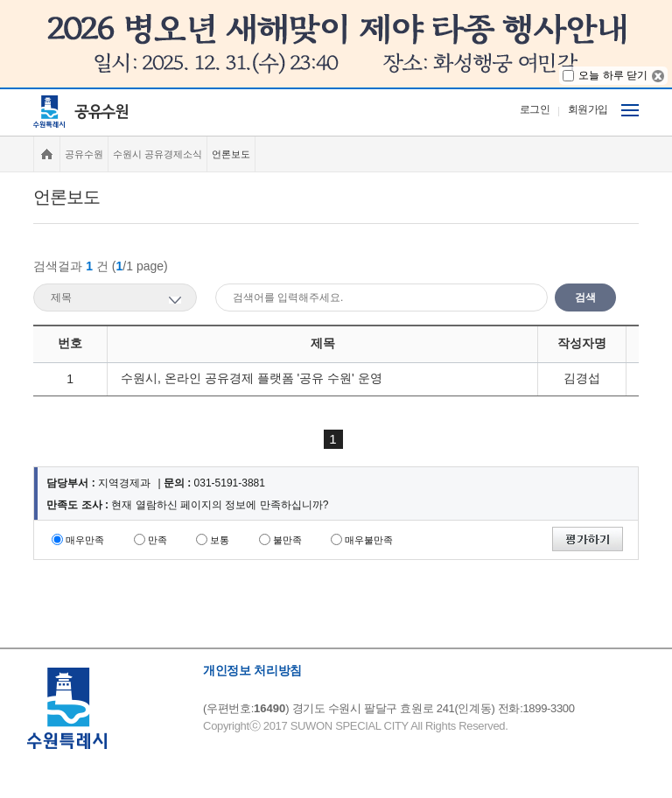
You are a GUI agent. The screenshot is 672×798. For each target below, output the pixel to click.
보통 (220, 540)
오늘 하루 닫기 (613, 75)
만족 (157, 540)
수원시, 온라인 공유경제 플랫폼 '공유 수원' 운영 (252, 378)
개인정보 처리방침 (252, 670)
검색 (585, 297)
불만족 (287, 540)
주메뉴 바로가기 (0, 88)
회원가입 (588, 109)
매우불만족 (369, 540)
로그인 (535, 109)
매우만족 (85, 540)
